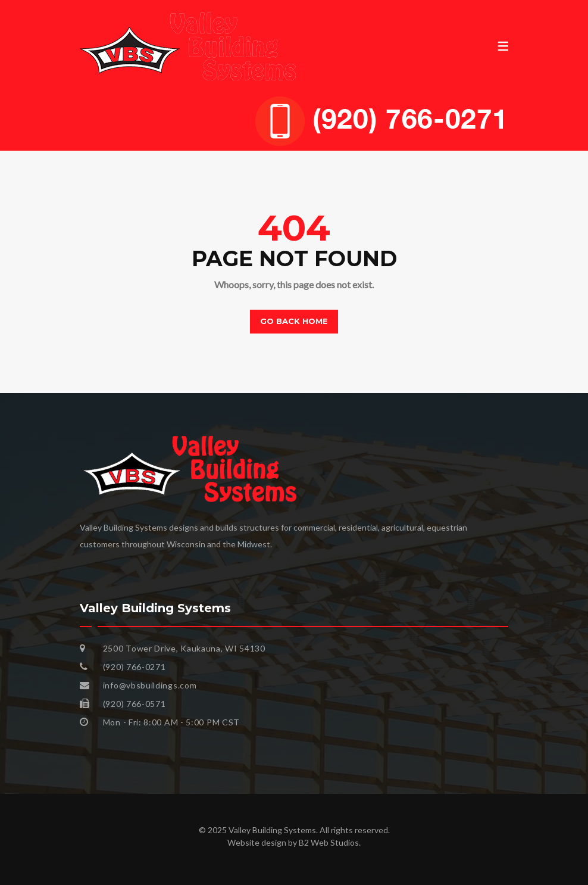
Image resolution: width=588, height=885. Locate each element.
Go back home (294, 321)
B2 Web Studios (329, 842)
